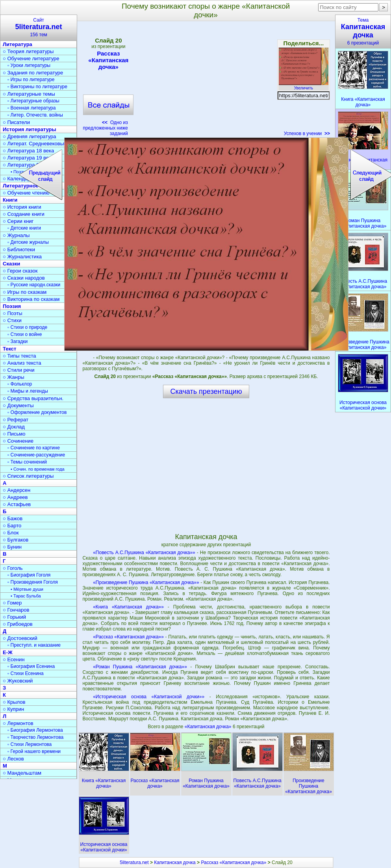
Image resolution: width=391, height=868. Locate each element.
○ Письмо (14, 434)
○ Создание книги (24, 214)
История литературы (30, 129)
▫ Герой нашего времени (34, 751)
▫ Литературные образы (33, 101)
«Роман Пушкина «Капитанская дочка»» (140, 667)
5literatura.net (134, 862)
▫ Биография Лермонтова (35, 730)
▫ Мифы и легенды (28, 391)
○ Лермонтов (18, 723)
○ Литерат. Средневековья (34, 144)
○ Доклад (14, 427)
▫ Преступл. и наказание (34, 645)
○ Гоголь (13, 568)
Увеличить (304, 86)
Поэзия (12, 306)
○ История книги (22, 207)
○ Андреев (15, 497)
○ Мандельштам (22, 773)
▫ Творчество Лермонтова (35, 737)
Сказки (11, 264)
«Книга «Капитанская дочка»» (128, 607)
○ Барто (12, 526)
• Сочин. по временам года (38, 469)
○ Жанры (14, 377)
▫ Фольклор (20, 384)
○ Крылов (14, 702)
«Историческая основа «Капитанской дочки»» (149, 697)
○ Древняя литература (29, 136)
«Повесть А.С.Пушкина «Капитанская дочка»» (144, 553)
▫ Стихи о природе (27, 327)
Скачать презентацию (206, 391)
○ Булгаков (16, 540)
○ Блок (11, 533)
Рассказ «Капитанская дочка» (108, 60)
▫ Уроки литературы (29, 65)
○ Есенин (14, 659)
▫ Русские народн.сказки (34, 285)
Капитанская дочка (175, 862)
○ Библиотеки (19, 249)
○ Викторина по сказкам (31, 299)
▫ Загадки (18, 341)
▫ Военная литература (32, 108)
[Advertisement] (206, 81)
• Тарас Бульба (26, 596)
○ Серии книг (18, 221)
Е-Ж (8, 652)
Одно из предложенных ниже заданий (105, 128)
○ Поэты (13, 313)
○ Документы (18, 405)
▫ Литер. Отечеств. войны (35, 115)
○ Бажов (13, 518)
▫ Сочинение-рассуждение (36, 455)
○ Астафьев (17, 504)
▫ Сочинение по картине (34, 448)
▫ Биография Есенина (31, 666)
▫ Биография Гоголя (29, 575)
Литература (18, 44)
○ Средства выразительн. (33, 398)
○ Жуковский (18, 681)
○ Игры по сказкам (25, 292)
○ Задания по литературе (33, 73)
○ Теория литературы (28, 51)
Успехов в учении (307, 134)
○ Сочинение (18, 441)
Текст (9, 349)
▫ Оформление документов (37, 412)
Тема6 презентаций (363, 32)
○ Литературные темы (29, 94)
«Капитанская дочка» (209, 727)
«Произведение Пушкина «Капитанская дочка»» (146, 582)
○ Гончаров (16, 610)
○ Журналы (16, 235)
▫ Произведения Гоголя (33, 582)
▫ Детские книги (24, 228)
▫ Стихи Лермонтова (30, 744)
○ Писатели (16, 122)
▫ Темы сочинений (27, 462)
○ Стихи (12, 320)
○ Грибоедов (18, 624)
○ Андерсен (17, 490)
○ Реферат (16, 420)
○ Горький (14, 617)
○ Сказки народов (24, 278)
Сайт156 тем (39, 27)
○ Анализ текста (22, 363)
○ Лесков (13, 759)
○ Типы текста (19, 356)
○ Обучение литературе (31, 58)
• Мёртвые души (27, 589)
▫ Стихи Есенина (26, 673)
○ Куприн (13, 709)
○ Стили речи (19, 370)
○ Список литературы (28, 476)
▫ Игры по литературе (31, 80)
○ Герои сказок (20, 271)
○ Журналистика (22, 257)
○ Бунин (12, 547)
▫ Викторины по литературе (37, 87)
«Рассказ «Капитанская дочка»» (128, 637)
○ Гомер (12, 603)
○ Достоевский (20, 638)
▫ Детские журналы (28, 242)
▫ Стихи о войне (25, 334)
